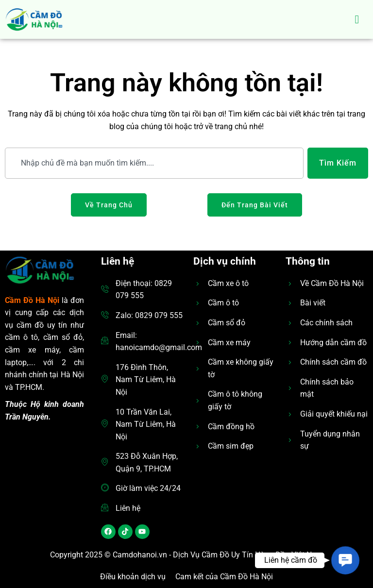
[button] (345, 560)
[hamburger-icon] (357, 19)
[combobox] (154, 163)
